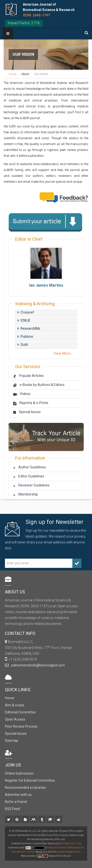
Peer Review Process (21, 726)
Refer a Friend (16, 802)
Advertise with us (18, 795)
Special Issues (16, 733)
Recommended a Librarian (25, 788)
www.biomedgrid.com (68, 852)
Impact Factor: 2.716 (24, 23)
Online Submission (19, 773)
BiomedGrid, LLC (69, 843)
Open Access (15, 719)
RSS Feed (12, 809)
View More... (63, 353)
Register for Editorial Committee (30, 780)
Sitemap (12, 741)
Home (12, 74)
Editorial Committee (20, 712)
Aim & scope (15, 705)
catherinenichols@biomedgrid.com (37, 665)
